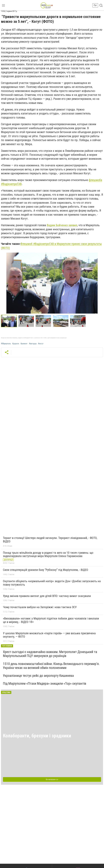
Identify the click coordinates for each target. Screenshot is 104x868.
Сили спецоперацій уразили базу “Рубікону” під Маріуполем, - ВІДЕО (46, 570)
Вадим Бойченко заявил (62, 225)
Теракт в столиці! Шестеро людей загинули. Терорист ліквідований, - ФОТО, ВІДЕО (50, 540)
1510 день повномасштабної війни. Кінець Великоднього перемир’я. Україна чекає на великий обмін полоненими (51, 666)
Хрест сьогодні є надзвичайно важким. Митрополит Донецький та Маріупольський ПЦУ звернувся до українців (50, 654)
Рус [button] (95, 5)
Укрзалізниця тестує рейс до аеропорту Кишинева (38, 676)
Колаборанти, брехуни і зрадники (37, 736)
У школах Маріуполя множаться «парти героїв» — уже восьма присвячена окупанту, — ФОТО (49, 635)
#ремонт (24, 344)
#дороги (16, 344)
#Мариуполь (6, 344)
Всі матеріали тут (52, 779)
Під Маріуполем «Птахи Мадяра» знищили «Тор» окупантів (45, 683)
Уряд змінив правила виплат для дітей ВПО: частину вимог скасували (47, 596)
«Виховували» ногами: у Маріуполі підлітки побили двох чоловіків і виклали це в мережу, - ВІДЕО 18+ (51, 620)
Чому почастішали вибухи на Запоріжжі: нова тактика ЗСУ (40, 607)
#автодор (33, 344)
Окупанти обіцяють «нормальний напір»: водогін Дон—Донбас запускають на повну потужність (52, 583)
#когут (41, 344)
